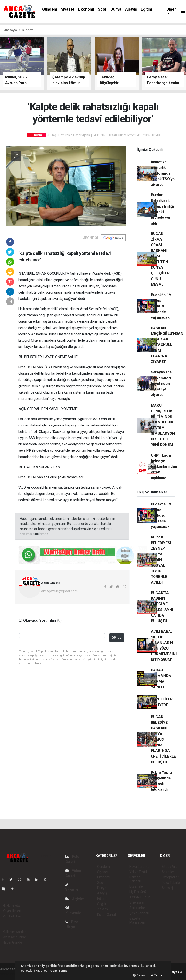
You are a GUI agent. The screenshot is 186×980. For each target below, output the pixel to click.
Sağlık (102, 904)
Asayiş (131, 9)
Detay (139, 975)
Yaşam (102, 909)
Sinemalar (137, 902)
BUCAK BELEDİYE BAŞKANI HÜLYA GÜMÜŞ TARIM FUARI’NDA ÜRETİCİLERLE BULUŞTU (163, 739)
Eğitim (146, 9)
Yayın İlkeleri (12, 911)
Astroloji (168, 888)
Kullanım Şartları (15, 932)
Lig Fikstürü (138, 892)
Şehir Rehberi (139, 913)
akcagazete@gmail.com (59, 591)
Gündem (50, 9)
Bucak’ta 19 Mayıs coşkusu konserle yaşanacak (161, 306)
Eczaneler (137, 886)
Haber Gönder (13, 942)
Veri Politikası (12, 916)
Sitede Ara (169, 867)
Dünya (116, 9)
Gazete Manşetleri (137, 920)
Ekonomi (86, 9)
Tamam (158, 975)
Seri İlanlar (137, 908)
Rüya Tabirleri (172, 883)
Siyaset (68, 9)
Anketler (168, 872)
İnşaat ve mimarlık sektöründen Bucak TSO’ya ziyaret (163, 173)
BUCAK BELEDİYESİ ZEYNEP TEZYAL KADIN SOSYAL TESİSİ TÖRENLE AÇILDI (161, 560)
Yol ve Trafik (139, 872)
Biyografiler (170, 877)
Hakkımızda (11, 906)
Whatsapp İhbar (14, 937)
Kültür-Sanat (107, 915)
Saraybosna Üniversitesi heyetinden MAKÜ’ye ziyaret (161, 383)
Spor (102, 9)
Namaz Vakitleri (135, 879)
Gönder (117, 638)
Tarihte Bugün (140, 897)
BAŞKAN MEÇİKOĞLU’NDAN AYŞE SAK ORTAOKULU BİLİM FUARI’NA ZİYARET (167, 345)
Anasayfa (11, 30)
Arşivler (75, 899)
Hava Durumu (139, 867)
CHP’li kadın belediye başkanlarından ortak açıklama (164, 467)
